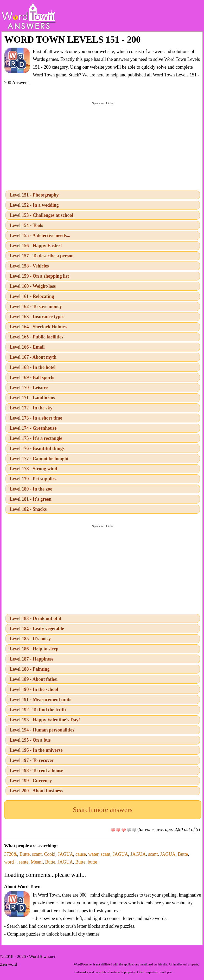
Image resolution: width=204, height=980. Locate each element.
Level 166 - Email (27, 347)
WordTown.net (42, 956)
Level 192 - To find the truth (38, 710)
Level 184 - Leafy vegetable (37, 629)
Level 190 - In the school (34, 689)
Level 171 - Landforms (32, 398)
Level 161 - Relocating (32, 296)
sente (24, 862)
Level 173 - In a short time (36, 418)
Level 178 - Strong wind (33, 469)
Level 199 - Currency (31, 781)
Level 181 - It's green (31, 499)
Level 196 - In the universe (36, 750)
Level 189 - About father (34, 679)
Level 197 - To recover (32, 760)
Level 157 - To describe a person (42, 256)
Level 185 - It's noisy (30, 639)
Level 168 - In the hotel (33, 367)
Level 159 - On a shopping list (39, 276)
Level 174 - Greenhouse (33, 428)
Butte (25, 854)
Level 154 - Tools (26, 225)
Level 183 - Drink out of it (36, 618)
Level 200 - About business (36, 791)
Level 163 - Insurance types (37, 317)
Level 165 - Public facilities (36, 337)
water (93, 854)
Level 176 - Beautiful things (37, 448)
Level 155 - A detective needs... (40, 236)
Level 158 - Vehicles (29, 266)
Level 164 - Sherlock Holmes (38, 327)
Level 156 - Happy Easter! (36, 246)
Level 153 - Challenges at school (42, 215)
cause (81, 854)
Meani (37, 862)
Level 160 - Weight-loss (33, 286)
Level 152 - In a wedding (34, 205)
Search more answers (103, 810)
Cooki (50, 854)
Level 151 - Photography (34, 195)
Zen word (9, 964)
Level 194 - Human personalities (42, 730)
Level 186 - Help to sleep (34, 649)
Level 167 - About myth (33, 357)
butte (92, 862)
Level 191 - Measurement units (40, 700)
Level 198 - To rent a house (36, 770)
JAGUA (65, 854)
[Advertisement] (103, 146)
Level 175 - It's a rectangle (36, 438)
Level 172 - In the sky (31, 408)
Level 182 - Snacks (28, 509)
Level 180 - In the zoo (31, 489)
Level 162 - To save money (36, 306)
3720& (11, 854)
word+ (10, 862)
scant (37, 854)
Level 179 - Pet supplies (33, 479)
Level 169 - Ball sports (32, 377)
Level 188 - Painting (30, 669)
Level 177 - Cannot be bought (39, 459)
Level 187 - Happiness (32, 659)
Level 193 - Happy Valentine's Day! (45, 720)
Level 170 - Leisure (29, 388)
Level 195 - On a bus (30, 740)
